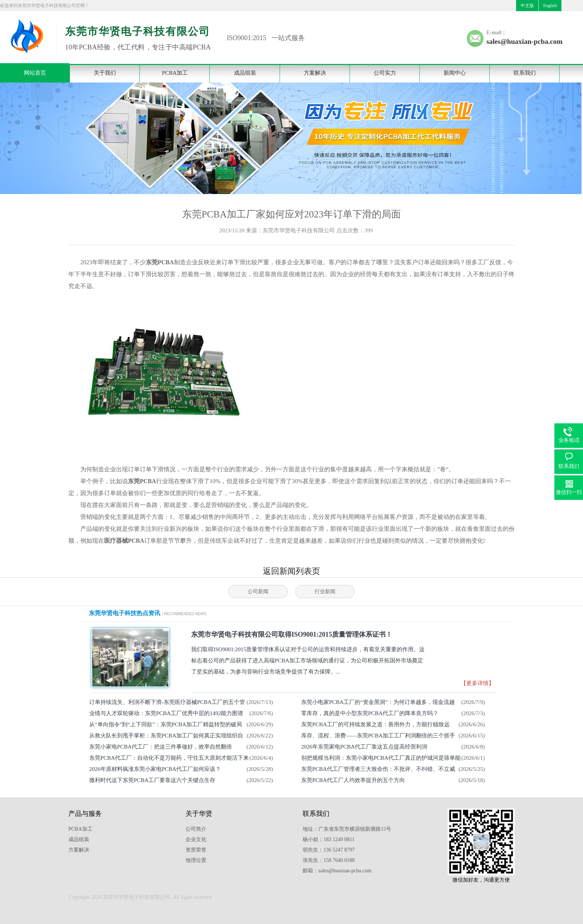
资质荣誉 (196, 850)
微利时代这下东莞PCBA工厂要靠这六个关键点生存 (152, 780)
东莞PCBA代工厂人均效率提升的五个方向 (353, 780)
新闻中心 (455, 73)
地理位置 (196, 860)
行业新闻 (325, 592)
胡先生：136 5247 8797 (329, 850)
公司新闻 (258, 592)
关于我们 (105, 73)
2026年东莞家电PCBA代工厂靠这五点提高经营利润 (364, 747)
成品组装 (245, 73)
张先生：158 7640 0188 (329, 860)
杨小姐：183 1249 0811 (328, 839)
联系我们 (525, 73)
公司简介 (196, 829)
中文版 (527, 6)
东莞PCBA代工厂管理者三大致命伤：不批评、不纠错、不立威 (378, 769)
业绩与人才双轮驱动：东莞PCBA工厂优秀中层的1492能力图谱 (166, 713)
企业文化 (196, 839)
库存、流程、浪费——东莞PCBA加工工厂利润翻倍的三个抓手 (378, 736)
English (550, 6)
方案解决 (315, 73)
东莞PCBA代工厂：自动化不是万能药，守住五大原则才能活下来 (169, 758)
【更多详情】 (477, 683)
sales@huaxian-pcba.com (524, 41)
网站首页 (35, 73)
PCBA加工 (175, 73)
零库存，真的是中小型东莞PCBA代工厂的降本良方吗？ (370, 713)
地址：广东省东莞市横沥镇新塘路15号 (347, 829)
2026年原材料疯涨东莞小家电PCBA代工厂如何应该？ (155, 769)
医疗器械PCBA (124, 541)
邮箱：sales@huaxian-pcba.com (337, 871)
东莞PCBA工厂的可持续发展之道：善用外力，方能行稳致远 (375, 724)
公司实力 (385, 73)
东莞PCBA (160, 262)
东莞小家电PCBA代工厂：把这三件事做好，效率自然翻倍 (161, 747)
